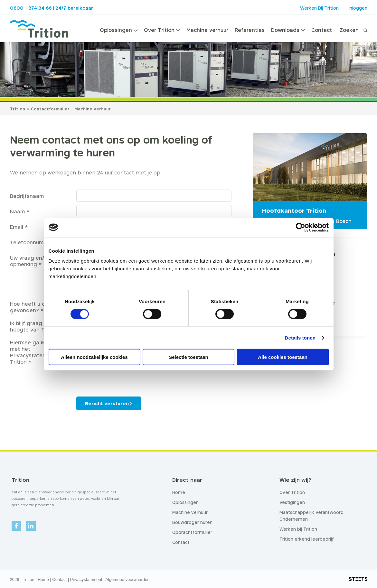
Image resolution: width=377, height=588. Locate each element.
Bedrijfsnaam (27, 196)
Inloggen (358, 8)
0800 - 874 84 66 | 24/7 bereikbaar (52, 8)
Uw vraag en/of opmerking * (30, 261)
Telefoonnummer (32, 242)
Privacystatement (86, 579)
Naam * (20, 211)
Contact (322, 30)
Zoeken (349, 30)
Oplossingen (119, 30)
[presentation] (125, 378)
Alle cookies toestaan (283, 357)
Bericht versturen (107, 403)
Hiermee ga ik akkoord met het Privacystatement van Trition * (39, 352)
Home (43, 579)
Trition (18, 109)
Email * (19, 227)
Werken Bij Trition (319, 8)
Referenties (250, 30)
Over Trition (162, 30)
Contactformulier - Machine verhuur (71, 109)
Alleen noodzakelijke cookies (94, 357)
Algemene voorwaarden (127, 579)
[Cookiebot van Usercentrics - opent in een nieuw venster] (301, 227)
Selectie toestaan (188, 357)
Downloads (288, 30)
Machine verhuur (207, 30)
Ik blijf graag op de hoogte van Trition (34, 326)
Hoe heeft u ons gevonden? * (31, 307)
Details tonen (300, 337)
